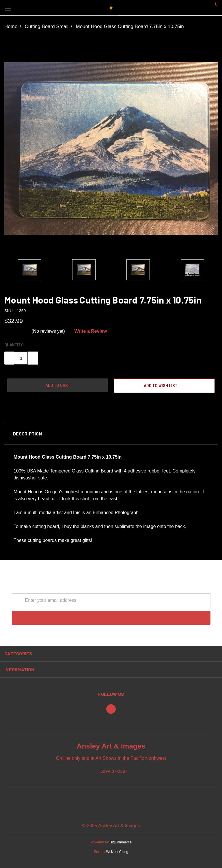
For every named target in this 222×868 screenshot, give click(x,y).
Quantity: (14, 345)
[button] (111, 434)
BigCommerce (121, 842)
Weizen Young (117, 852)
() (213, 3)
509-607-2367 (114, 771)
